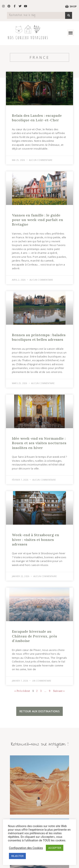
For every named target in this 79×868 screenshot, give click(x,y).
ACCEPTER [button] (55, 848)
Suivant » (59, 691)
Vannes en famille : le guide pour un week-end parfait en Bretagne (38, 220)
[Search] (69, 15)
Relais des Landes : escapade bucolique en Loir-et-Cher (37, 118)
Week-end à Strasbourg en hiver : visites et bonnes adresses (36, 540)
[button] (71, 33)
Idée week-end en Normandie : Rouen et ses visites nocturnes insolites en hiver (39, 443)
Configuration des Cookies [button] (26, 848)
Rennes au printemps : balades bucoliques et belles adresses (39, 337)
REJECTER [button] (17, 856)
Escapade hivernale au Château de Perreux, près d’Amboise (34, 636)
